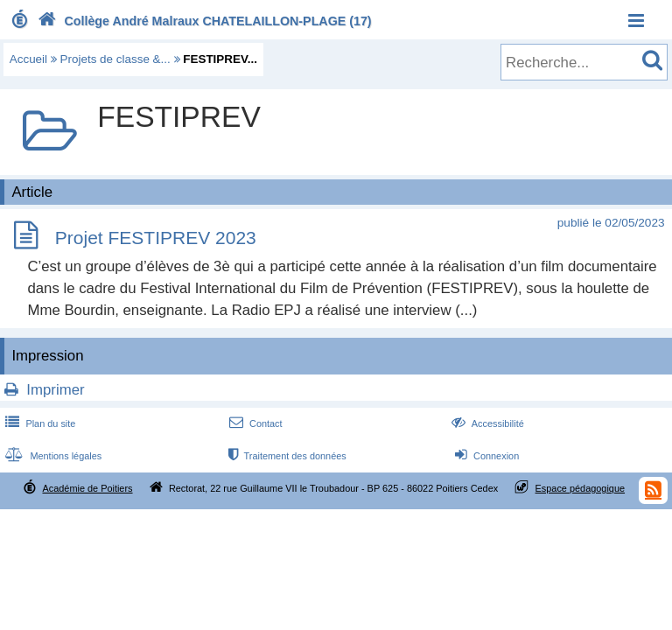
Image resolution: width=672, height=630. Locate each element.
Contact (254, 423)
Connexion (485, 456)
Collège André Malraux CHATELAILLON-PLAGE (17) (203, 21)
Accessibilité (486, 423)
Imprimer (55, 390)
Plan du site (38, 423)
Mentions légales (52, 456)
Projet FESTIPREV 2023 (156, 238)
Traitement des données (286, 456)
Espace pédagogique (581, 488)
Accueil (28, 59)
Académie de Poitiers (87, 488)
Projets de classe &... (115, 59)
